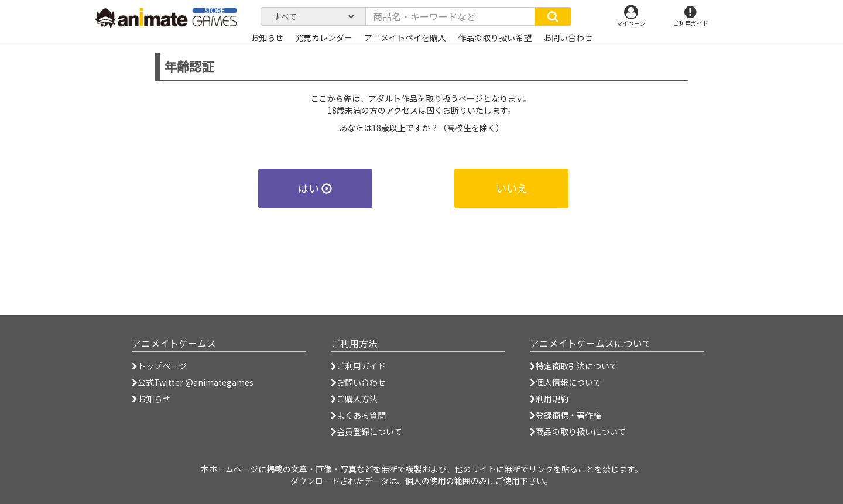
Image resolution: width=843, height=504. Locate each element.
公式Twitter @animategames (196, 382)
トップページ (159, 366)
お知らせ (151, 399)
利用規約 (549, 399)
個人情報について (566, 382)
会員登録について (366, 431)
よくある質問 (358, 415)
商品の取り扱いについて (578, 431)
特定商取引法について (574, 366)
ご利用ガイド (358, 366)
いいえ (512, 188)
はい (315, 188)
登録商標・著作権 (566, 415)
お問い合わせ (358, 382)
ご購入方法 (354, 399)
